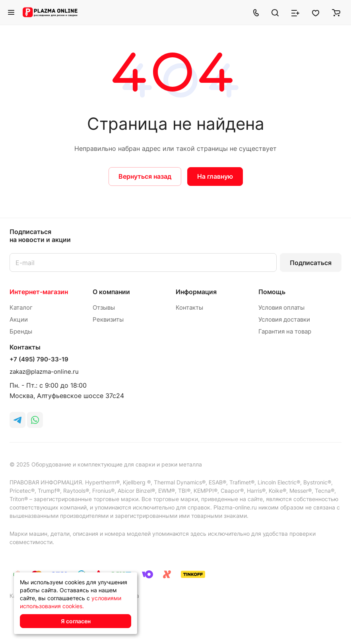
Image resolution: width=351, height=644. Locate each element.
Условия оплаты (281, 307)
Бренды (21, 331)
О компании (111, 292)
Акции (19, 319)
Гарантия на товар (285, 331)
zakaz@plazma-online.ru (44, 372)
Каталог (21, 307)
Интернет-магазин (39, 292)
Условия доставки (284, 319)
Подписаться (311, 263)
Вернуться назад (145, 176)
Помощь (272, 292)
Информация (196, 292)
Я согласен (76, 621)
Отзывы (104, 307)
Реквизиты (108, 319)
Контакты (189, 307)
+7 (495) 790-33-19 (39, 359)
